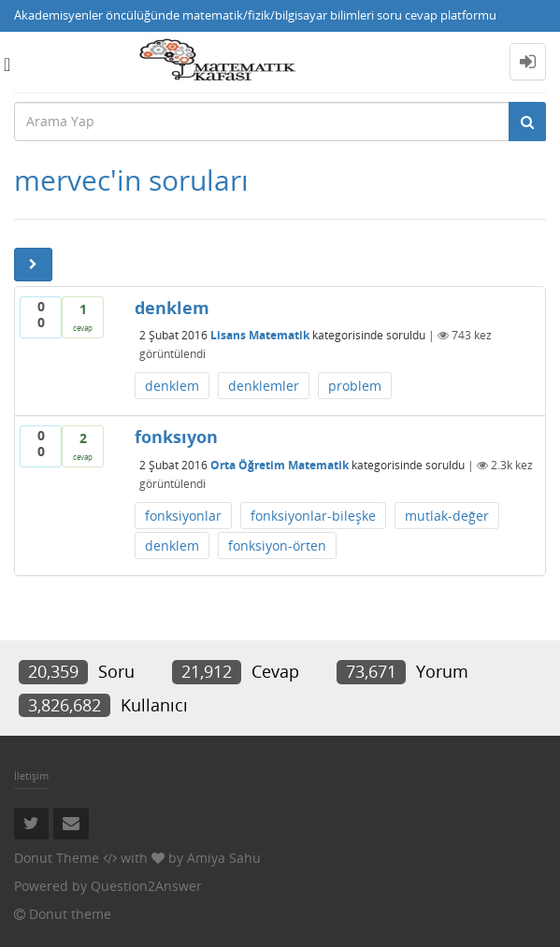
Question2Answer (146, 886)
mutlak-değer (447, 516)
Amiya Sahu (224, 858)
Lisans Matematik (260, 335)
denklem (172, 386)
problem (355, 386)
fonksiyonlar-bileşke (313, 516)
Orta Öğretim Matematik (280, 465)
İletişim (31, 775)
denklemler (264, 386)
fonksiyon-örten (277, 545)
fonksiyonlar (183, 516)
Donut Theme (57, 858)
